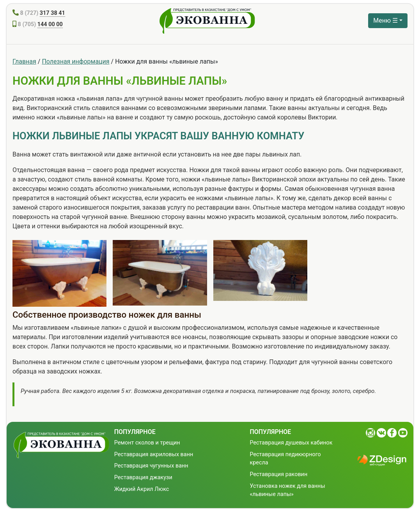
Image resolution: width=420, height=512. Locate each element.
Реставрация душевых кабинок (291, 443)
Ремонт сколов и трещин (147, 443)
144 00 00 (50, 24)
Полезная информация (75, 61)
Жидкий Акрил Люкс (142, 489)
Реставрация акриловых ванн (154, 454)
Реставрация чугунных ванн (151, 466)
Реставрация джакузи (143, 477)
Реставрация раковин (278, 474)
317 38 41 (52, 13)
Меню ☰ (385, 20)
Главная (24, 61)
